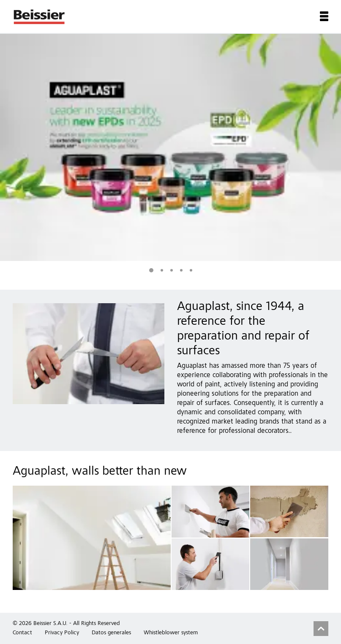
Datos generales (111, 633)
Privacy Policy (62, 633)
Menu (324, 16)
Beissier (40, 16)
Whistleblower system (171, 633)
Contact (22, 633)
